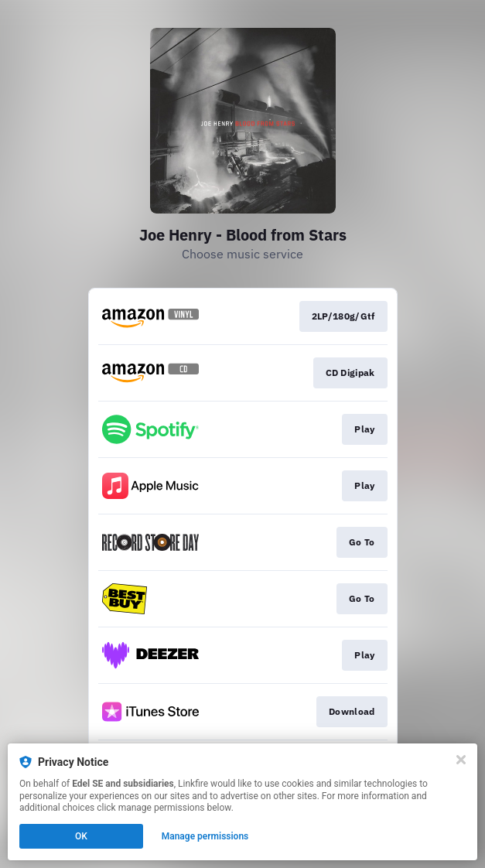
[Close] (461, 760)
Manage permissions (205, 836)
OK (81, 836)
